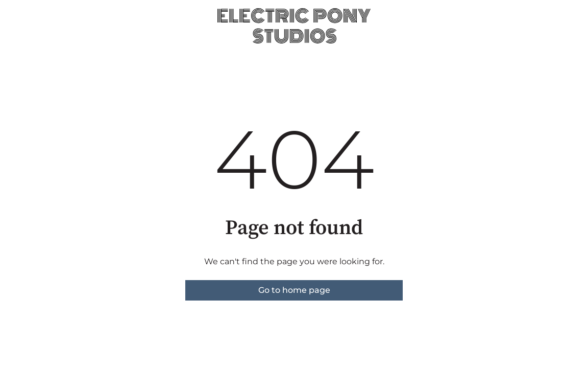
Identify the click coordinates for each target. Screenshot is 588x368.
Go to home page (294, 290)
